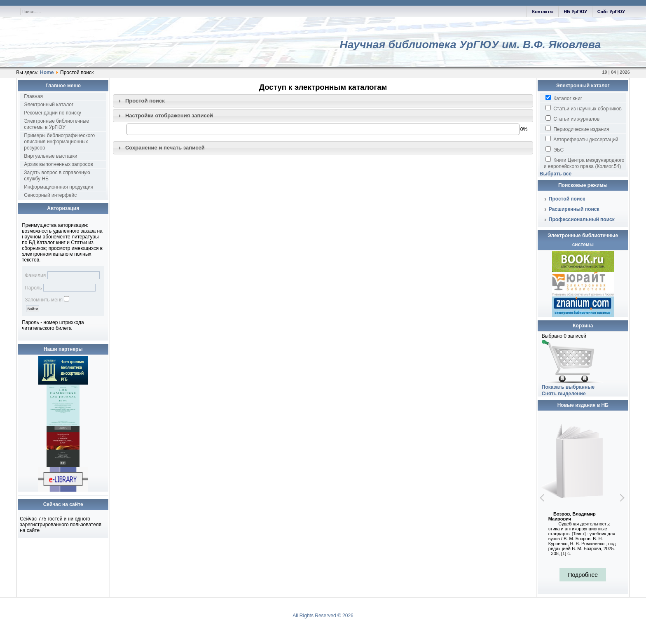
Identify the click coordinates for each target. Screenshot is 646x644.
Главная (33, 96)
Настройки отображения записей (169, 115)
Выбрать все (556, 174)
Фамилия (35, 275)
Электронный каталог (49, 105)
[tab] (323, 101)
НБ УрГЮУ (575, 12)
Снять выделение (564, 394)
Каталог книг (564, 98)
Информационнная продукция (59, 187)
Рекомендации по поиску (53, 113)
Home (47, 72)
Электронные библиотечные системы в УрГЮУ (56, 124)
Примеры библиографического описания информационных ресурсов (59, 142)
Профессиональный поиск (582, 219)
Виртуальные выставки (50, 156)
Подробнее (583, 575)
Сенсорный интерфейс (50, 195)
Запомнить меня (44, 300)
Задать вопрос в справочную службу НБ (57, 176)
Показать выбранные (568, 387)
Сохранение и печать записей (165, 148)
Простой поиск (145, 101)
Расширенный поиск (574, 209)
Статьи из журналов (572, 119)
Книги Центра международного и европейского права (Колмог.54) (584, 163)
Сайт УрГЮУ (611, 12)
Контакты (543, 12)
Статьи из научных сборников (584, 108)
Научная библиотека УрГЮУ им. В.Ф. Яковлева (470, 44)
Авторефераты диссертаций (582, 139)
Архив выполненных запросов (59, 164)
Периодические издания (577, 129)
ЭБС (555, 149)
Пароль (33, 288)
